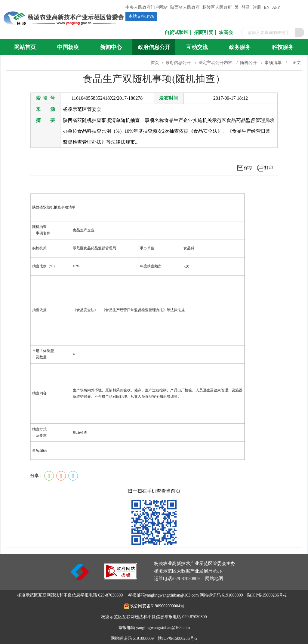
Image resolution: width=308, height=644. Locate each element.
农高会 (226, 32)
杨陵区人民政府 (217, 7)
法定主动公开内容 (215, 63)
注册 (257, 7)
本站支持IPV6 (141, 16)
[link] (120, 578)
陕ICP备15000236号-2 (267, 595)
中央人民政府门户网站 (146, 7)
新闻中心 (111, 47)
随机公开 (248, 63)
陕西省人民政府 (185, 7)
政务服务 (240, 47)
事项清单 (273, 63)
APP (276, 7)
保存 (248, 168)
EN (267, 7)
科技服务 (283, 47)
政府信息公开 (154, 47)
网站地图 (214, 579)
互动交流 (197, 47)
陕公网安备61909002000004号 (157, 606)
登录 (246, 7)
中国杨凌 (68, 47)
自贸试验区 (177, 32)
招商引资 (204, 32)
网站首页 (25, 47)
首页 (155, 63)
